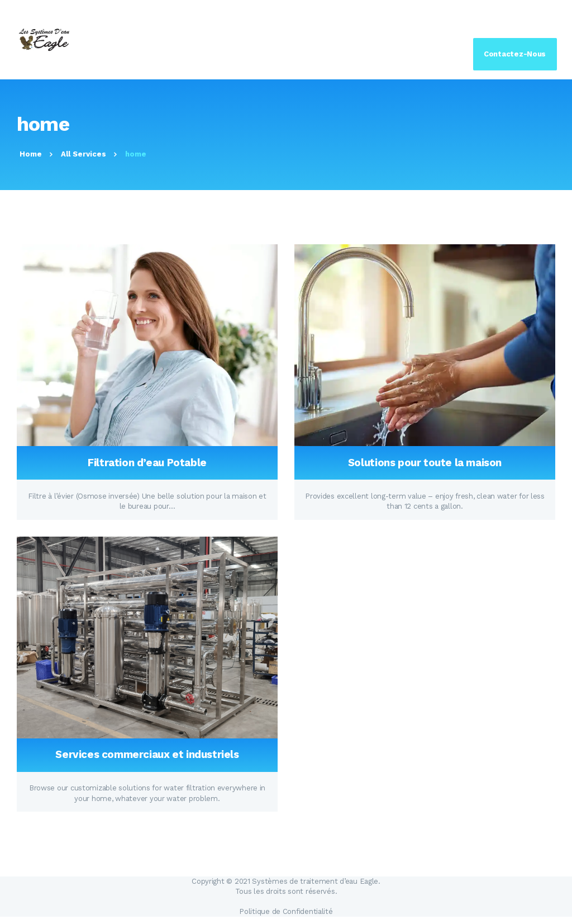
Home (31, 154)
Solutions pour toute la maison (425, 463)
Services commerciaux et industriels (147, 755)
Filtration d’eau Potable (147, 463)
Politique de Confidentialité (286, 911)
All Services (84, 154)
